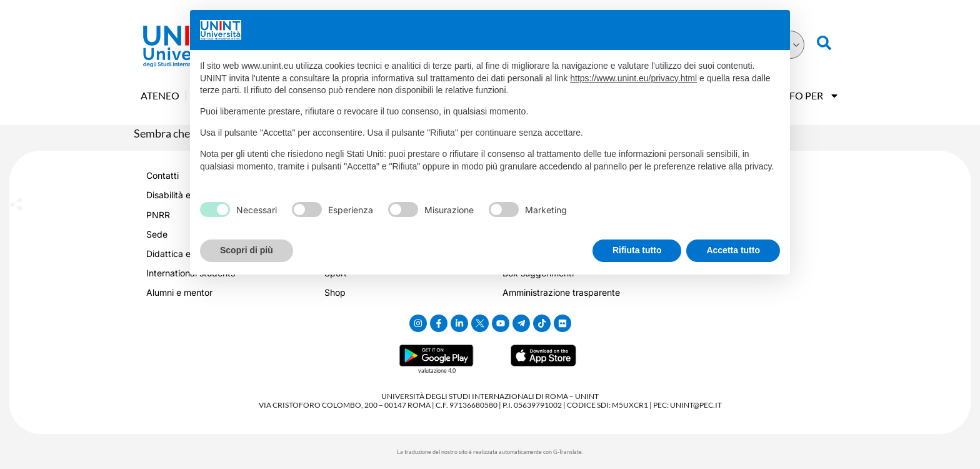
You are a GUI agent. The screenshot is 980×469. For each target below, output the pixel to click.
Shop (335, 292)
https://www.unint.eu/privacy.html (633, 78)
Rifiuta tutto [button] (637, 250)
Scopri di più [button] (247, 250)
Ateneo (160, 95)
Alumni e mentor (179, 292)
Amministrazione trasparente (561, 292)
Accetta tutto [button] (733, 250)
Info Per (809, 96)
